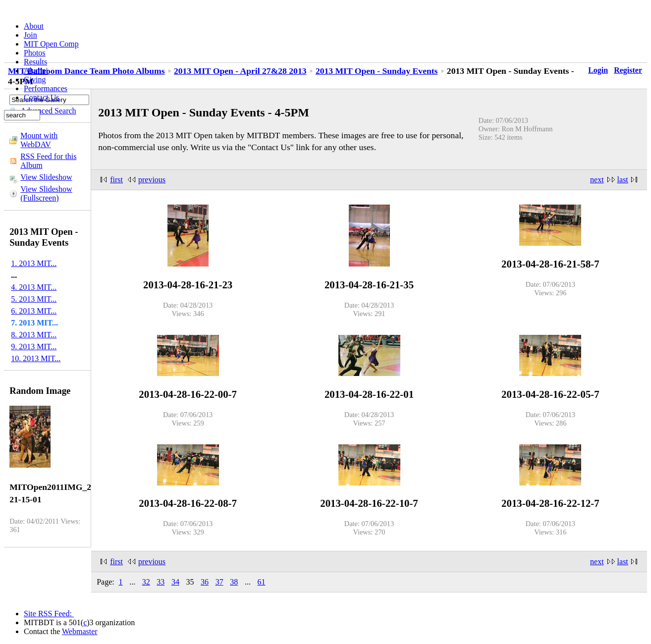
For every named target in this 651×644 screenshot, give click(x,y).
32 (146, 582)
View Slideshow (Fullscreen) (46, 193)
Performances (46, 88)
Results (35, 62)
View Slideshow (46, 177)
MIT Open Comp (51, 44)
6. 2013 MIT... (34, 311)
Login (598, 70)
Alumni (36, 71)
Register (628, 70)
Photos (35, 53)
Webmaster (80, 631)
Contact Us (42, 97)
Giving (35, 80)
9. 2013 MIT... (34, 347)
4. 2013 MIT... (34, 287)
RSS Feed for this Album (48, 161)
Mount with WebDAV (39, 140)
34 (175, 582)
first (116, 180)
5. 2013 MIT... (34, 299)
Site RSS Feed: (49, 614)
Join (30, 35)
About (34, 26)
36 (205, 582)
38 (234, 582)
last (623, 180)
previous (152, 180)
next (597, 180)
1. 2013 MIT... (34, 263)
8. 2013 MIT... (34, 335)
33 (161, 582)
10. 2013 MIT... (36, 358)
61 (261, 582)
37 (219, 582)
